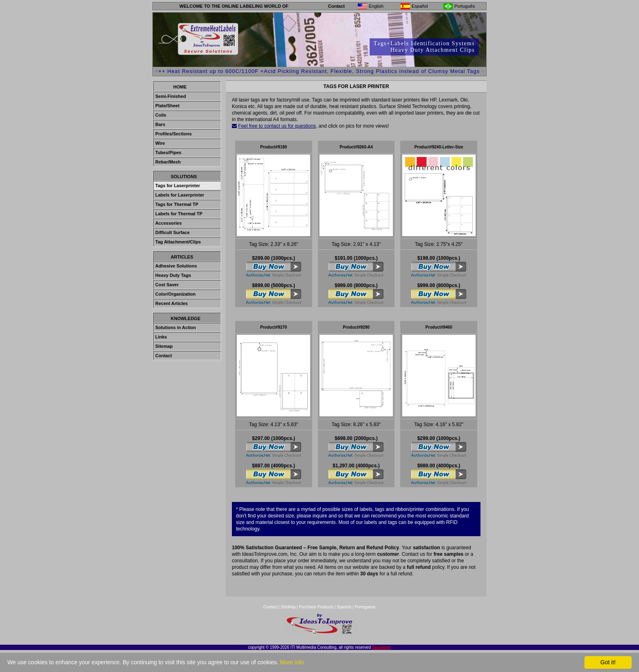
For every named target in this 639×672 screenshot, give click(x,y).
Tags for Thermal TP (177, 204)
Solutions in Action (176, 327)
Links (161, 337)
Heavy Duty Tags (173, 275)
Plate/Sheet (167, 106)
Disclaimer (382, 647)
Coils (161, 115)
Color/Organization (175, 294)
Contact (336, 6)
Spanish (344, 607)
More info (292, 662)
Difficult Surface (172, 232)
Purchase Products (316, 607)
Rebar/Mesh (168, 162)
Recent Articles (172, 303)
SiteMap (289, 607)
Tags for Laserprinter (178, 186)
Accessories (169, 223)
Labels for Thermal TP (179, 214)
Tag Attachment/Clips (178, 242)
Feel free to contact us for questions (277, 126)
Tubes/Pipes (168, 153)
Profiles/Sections (173, 134)
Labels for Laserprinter (180, 195)
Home (180, 87)
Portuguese (365, 607)
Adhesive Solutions (176, 266)
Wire (160, 143)
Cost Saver (167, 285)
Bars (160, 124)
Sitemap (164, 346)
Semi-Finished (171, 96)
